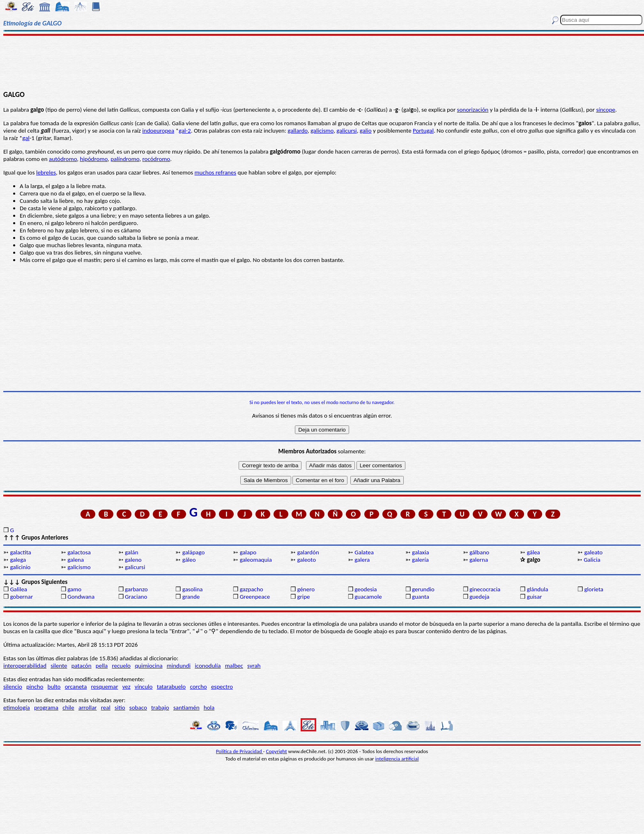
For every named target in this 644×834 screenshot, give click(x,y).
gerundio (423, 589)
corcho (198, 687)
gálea (534, 552)
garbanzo (136, 589)
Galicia (592, 560)
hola (209, 708)
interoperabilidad (25, 666)
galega (18, 560)
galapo (248, 552)
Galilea (18, 589)
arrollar (88, 708)
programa (46, 708)
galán (131, 552)
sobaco (138, 708)
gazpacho (252, 589)
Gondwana (81, 597)
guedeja (480, 597)
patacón (82, 666)
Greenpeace (255, 597)
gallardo (298, 131)
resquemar (105, 687)
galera (362, 560)
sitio (120, 708)
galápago (194, 552)
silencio (13, 687)
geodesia (366, 589)
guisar (535, 597)
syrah (254, 666)
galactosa (79, 552)
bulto (54, 687)
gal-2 (185, 131)
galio (366, 131)
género (306, 589)
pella (102, 666)
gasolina (193, 589)
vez (126, 687)
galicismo (322, 131)
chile (68, 708)
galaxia (421, 552)
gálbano (479, 552)
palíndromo (125, 159)
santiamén (186, 708)
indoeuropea (158, 131)
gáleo (189, 560)
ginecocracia (485, 589)
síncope (606, 110)
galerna (479, 560)
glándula (538, 589)
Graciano (136, 597)
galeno (133, 560)
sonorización (473, 110)
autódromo (63, 159)
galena (76, 560)
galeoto (306, 560)
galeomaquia (256, 560)
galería (420, 560)
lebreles (46, 172)
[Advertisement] (322, 62)
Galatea (364, 552)
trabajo (160, 708)
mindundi (179, 666)
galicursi (346, 131)
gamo (74, 589)
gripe (303, 597)
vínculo (144, 687)
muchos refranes (216, 172)
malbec (234, 666)
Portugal (423, 131)
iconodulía (208, 666)
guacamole (368, 597)
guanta (421, 597)
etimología (17, 708)
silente (59, 666)
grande (191, 597)
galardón (308, 552)
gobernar (21, 597)
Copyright (277, 751)
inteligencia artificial (397, 759)
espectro (222, 687)
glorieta (594, 589)
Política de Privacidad (240, 751)
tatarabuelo (171, 687)
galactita (20, 552)
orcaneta (76, 687)
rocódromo (156, 159)
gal (26, 138)
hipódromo (94, 159)
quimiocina (148, 666)
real (106, 708)
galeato (594, 552)
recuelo (121, 666)
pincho (35, 687)
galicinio (20, 567)
